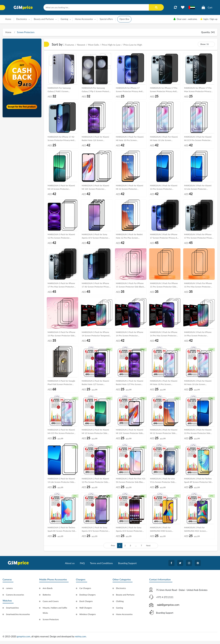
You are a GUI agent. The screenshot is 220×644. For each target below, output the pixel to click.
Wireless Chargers (88, 618)
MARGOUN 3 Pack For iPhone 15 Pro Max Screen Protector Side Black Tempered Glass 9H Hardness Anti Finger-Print (198, 287)
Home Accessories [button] (84, 19)
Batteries (47, 598)
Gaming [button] (64, 19)
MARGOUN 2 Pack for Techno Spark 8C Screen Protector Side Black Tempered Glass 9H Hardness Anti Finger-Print (62, 533)
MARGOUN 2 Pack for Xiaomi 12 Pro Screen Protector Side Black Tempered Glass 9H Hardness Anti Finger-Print (95, 484)
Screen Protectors (26, 32)
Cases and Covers (51, 604)
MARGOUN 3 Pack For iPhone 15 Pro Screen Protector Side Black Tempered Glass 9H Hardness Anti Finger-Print (164, 287)
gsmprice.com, (24, 640)
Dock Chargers (86, 604)
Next (148, 549)
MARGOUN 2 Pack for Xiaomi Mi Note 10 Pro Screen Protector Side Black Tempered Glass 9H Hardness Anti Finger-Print (164, 385)
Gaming (119, 611)
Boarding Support (128, 566)
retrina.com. (81, 640)
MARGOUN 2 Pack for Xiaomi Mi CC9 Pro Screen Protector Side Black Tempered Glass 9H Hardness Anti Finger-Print (61, 435)
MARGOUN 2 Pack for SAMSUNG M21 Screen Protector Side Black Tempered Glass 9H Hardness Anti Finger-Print (198, 533)
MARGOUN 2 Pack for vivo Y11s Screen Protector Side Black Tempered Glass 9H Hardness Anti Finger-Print (162, 484)
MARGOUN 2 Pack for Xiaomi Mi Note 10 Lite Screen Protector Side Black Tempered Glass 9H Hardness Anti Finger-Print (198, 385)
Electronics (121, 591)
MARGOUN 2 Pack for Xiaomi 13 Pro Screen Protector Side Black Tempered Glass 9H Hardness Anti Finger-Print (198, 435)
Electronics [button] (22, 19)
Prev (113, 549)
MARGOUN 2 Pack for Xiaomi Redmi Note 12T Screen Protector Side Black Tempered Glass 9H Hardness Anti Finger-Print (96, 385)
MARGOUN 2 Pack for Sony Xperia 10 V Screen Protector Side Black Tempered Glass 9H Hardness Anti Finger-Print (95, 533)
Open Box (124, 19)
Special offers (106, 19)
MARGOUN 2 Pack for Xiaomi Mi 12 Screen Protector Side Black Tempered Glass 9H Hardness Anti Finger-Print (164, 435)
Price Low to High (133, 45)
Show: (203, 44)
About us (70, 566)
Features (70, 45)
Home (8, 19)
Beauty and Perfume (125, 598)
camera (9, 591)
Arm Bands (48, 591)
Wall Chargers (86, 611)
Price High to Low (111, 45)
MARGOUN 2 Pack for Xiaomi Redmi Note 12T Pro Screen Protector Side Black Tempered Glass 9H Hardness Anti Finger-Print (130, 385)
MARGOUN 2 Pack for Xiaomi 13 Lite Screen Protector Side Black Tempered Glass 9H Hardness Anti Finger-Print (61, 484)
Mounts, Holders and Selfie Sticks (55, 614)
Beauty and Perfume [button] (44, 19)
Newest (81, 45)
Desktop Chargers (87, 598)
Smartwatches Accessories (18, 618)
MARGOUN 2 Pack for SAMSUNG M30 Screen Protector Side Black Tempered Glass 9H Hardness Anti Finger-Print (164, 533)
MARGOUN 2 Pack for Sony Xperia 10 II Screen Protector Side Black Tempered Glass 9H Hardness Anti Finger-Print (130, 533)
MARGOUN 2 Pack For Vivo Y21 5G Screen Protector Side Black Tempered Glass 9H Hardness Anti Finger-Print (131, 484)
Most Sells (93, 45)
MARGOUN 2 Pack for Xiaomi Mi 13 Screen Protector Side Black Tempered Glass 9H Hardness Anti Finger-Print (95, 435)
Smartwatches (12, 611)
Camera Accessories (15, 598)
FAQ (82, 566)
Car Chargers (85, 591)
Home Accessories (124, 618)
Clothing (120, 604)
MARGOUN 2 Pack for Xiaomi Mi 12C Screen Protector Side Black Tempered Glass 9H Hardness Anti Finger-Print (130, 435)
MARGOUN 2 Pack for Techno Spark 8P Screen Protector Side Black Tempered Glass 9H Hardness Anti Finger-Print (198, 484)
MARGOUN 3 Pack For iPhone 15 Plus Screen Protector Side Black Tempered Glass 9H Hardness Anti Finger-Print (61, 336)
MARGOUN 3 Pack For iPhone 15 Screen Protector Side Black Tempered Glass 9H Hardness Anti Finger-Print (130, 287)
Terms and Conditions (101, 566)
